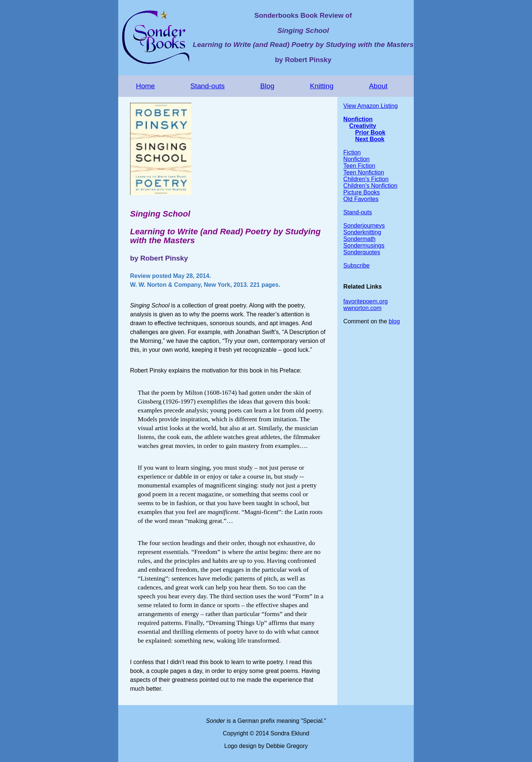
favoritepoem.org (365, 301)
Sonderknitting (362, 232)
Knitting (322, 86)
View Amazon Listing (370, 106)
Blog (267, 86)
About (378, 86)
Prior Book (370, 132)
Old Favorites (361, 199)
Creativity (363, 126)
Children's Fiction (366, 179)
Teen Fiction (359, 166)
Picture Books (362, 192)
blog (394, 321)
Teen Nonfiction (364, 172)
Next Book (370, 139)
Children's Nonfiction (370, 186)
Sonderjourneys (364, 226)
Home (145, 86)
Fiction (352, 152)
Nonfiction (358, 119)
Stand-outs (207, 86)
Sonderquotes (362, 252)
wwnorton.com (362, 308)
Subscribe (356, 266)
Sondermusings (364, 246)
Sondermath (359, 239)
